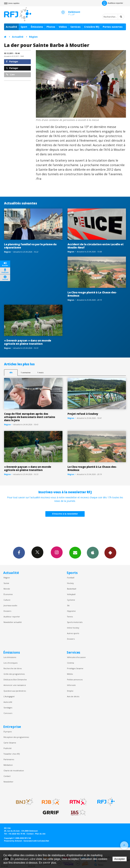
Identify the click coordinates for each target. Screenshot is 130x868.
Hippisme (71, 611)
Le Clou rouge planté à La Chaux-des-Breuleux (92, 294)
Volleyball (71, 594)
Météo (70, 674)
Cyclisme (71, 600)
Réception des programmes (16, 737)
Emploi (70, 691)
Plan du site (40, 834)
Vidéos (63, 27)
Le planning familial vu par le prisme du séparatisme (30, 246)
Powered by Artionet (13, 841)
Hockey (70, 583)
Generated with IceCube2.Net (36, 841)
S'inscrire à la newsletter (65, 514)
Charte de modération (14, 771)
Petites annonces (75, 680)
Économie (8, 594)
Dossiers (7, 611)
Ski (68, 605)
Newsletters (75, 553)
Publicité (8, 748)
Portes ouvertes (113, 27)
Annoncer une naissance (15, 685)
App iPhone (93, 553)
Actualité (11, 27)
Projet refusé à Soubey (83, 414)
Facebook (19, 553)
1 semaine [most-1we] (26, 372)
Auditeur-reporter (112, 3)
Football (71, 578)
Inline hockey (73, 628)
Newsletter (8, 782)
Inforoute (71, 685)
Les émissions (10, 657)
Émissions (37, 27)
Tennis (70, 617)
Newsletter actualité (13, 622)
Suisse (6, 583)
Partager (12, 62)
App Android (110, 553)
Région (33, 37)
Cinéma (71, 663)
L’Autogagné (9, 696)
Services (75, 27)
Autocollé (8, 702)
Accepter (120, 859)
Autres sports (73, 633)
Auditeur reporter (12, 617)
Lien (10, 75)
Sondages (8, 708)
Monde (7, 589)
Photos (51, 27)
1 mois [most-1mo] (40, 372)
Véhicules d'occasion (76, 657)
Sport (24, 27)
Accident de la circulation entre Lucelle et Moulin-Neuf (95, 246)
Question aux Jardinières (15, 691)
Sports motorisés (75, 622)
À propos (8, 732)
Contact (7, 776)
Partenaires (9, 759)
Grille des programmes (14, 674)
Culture (7, 600)
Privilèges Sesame (75, 668)
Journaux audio (10, 605)
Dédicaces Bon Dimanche (15, 680)
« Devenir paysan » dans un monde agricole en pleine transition (28, 342)
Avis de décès (73, 696)
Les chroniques (10, 663)
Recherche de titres (13, 668)
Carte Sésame (10, 743)
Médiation (8, 765)
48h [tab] (11, 372)
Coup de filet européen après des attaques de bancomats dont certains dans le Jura (30, 417)
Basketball (72, 589)
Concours (8, 713)
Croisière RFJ (92, 27)
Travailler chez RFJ (12, 754)
